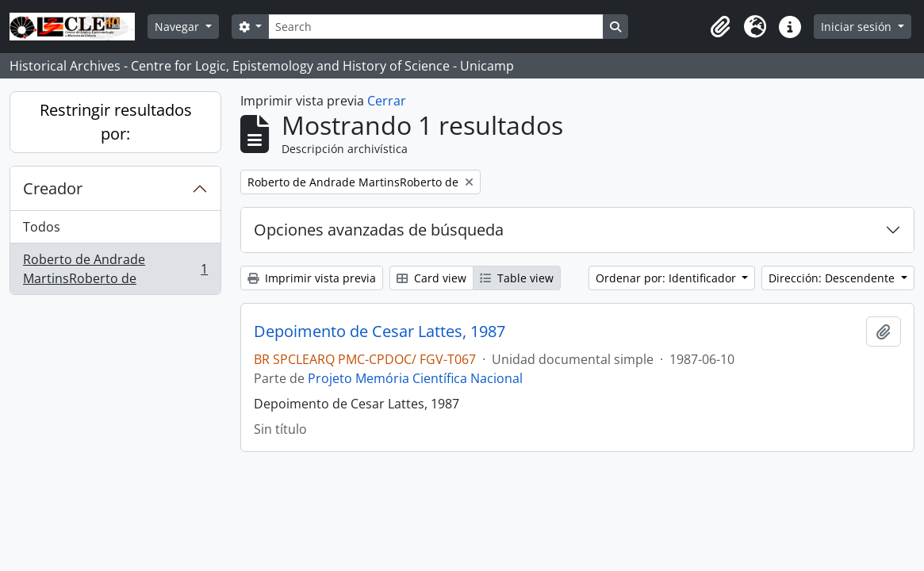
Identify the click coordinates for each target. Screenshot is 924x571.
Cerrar (387, 101)
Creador (53, 188)
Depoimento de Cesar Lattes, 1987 (380, 331)
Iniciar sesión (858, 27)
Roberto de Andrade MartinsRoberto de (115, 269)
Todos (42, 227)
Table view (517, 278)
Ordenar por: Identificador (667, 278)
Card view (431, 278)
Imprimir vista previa (312, 278)
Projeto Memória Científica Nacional (415, 378)
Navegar (178, 27)
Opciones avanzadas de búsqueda (379, 230)
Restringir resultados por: (116, 122)
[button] (720, 27)
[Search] (435, 27)
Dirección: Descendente (833, 278)
